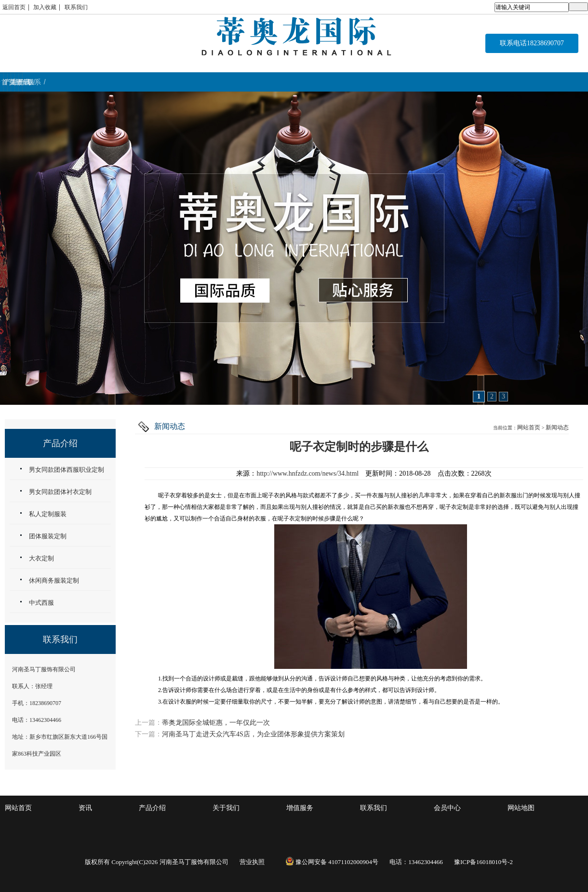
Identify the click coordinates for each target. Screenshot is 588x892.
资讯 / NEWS (440, 82)
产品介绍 (152, 808)
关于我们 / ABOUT (240, 82)
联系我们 (76, 7)
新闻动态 (557, 427)
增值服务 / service (342, 82)
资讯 (85, 808)
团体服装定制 (48, 536)
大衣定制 (41, 558)
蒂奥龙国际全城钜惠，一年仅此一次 (216, 723)
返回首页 (14, 7)
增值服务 (300, 808)
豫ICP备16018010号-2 (483, 862)
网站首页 (529, 427)
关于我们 (226, 808)
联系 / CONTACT (538, 82)
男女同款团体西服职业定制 (67, 470)
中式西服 (41, 603)
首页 (49, 82)
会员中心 (447, 808)
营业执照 (252, 862)
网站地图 (521, 808)
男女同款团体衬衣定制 (60, 492)
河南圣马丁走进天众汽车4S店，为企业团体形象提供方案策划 (253, 734)
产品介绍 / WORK (142, 82)
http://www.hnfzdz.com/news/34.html (307, 473)
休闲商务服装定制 (54, 580)
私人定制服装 (48, 514)
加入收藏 (45, 7)
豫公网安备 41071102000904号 (332, 862)
